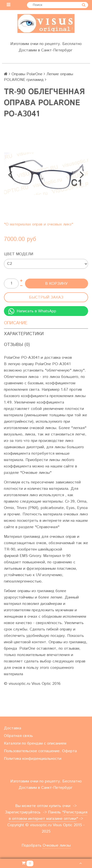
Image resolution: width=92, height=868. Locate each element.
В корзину (56, 284)
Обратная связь (18, 736)
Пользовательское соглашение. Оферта (40, 751)
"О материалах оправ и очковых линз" (39, 224)
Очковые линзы (57, 846)
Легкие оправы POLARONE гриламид (39, 77)
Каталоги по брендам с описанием (35, 743)
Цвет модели (19, 254)
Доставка (13, 728)
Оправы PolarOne (27, 74)
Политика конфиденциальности (33, 759)
